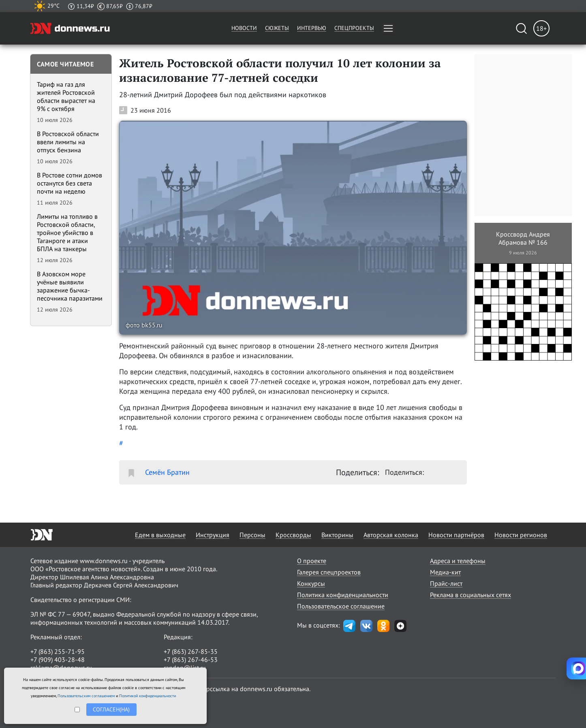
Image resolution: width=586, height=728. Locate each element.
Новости (244, 28)
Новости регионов (521, 535)
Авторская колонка (391, 535)
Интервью (312, 28)
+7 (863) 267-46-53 (191, 660)
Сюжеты (277, 28)
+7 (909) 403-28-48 (58, 660)
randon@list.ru (185, 668)
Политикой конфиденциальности (148, 696)
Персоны (252, 535)
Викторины (337, 535)
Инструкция (213, 535)
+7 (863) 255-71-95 (58, 651)
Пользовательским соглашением (86, 696)
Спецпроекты (354, 28)
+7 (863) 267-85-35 (191, 651)
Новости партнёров (456, 535)
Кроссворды (293, 535)
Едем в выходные (160, 535)
